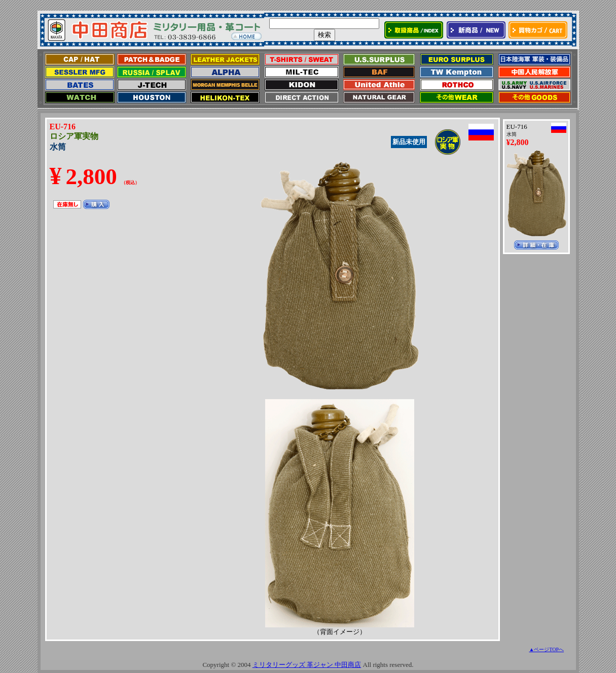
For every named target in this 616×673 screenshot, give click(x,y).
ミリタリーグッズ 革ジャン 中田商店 (307, 665)
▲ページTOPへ (546, 649)
